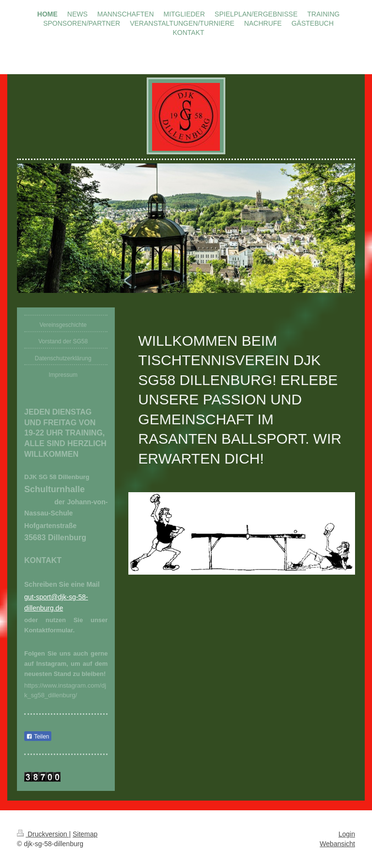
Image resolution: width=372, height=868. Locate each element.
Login (347, 834)
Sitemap (85, 834)
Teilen (38, 737)
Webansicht (337, 844)
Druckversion (43, 834)
